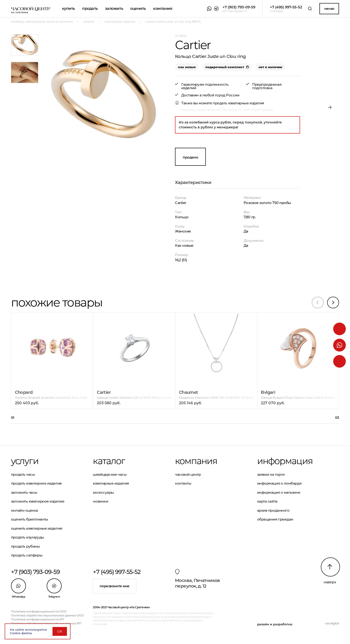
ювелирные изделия (246, 103)
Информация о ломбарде (279, 483)
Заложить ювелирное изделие (38, 501)
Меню (329, 9)
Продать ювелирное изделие (36, 483)
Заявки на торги (271, 474)
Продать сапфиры (27, 555)
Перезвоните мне (115, 586)
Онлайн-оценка (24, 510)
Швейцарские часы (110, 474)
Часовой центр (188, 474)
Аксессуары (103, 492)
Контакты (183, 483)
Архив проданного (273, 510)
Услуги (25, 461)
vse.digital (332, 623)
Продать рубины (25, 546)
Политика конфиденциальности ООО (39, 611)
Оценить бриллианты (30, 519)
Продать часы (23, 474)
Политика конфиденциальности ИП (38, 619)
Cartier (181, 203)
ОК (60, 631)
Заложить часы (24, 492)
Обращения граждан (275, 519)
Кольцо (182, 217)
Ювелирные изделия (111, 483)
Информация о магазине (279, 492)
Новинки (100, 501)
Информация (285, 461)
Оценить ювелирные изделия (37, 528)
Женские (183, 231)
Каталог (109, 461)
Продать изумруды (28, 537)
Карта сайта (267, 501)
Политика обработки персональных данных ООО (47, 615)
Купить (68, 9)
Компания (163, 9)
